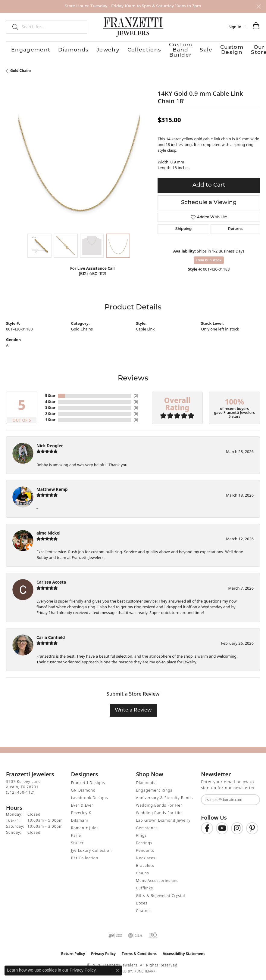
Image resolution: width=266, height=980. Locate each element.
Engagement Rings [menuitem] (154, 789)
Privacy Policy (103, 952)
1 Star (50, 418)
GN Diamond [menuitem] (83, 789)
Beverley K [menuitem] (81, 811)
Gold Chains (21, 69)
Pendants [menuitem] (145, 849)
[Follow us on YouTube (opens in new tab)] (222, 827)
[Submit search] (13, 27)
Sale (167, 49)
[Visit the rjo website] (153, 934)
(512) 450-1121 (92, 273)
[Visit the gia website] (135, 934)
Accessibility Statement (184, 952)
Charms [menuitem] (144, 909)
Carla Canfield (51, 636)
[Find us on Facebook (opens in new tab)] (207, 827)
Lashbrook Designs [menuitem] (90, 796)
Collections (98, 49)
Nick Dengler (50, 444)
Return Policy (73, 952)
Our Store (224, 49)
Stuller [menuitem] (78, 841)
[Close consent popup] (117, 970)
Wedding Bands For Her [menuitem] (159, 804)
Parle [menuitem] (76, 834)
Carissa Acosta (51, 580)
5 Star (50, 394)
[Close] (259, 6)
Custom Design (193, 49)
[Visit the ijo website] (115, 934)
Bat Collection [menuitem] (85, 856)
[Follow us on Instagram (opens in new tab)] (237, 827)
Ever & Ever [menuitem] (82, 804)
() (136, 394)
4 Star (50, 400)
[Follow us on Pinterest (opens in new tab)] (252, 827)
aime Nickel (49, 531)
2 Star (50, 412)
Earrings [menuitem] (144, 841)
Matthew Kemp (52, 488)
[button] (237, 27)
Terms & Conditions (139, 952)
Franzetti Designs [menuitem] (88, 781)
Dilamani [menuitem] (80, 819)
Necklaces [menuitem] (146, 856)
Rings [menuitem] (142, 834)
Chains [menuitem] (143, 871)
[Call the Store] (21, 791)
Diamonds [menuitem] (146, 781)
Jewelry (73, 49)
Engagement (19, 49)
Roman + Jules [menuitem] (85, 826)
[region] (79, 156)
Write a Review (133, 709)
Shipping (183, 228)
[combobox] (52, 27)
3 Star (50, 406)
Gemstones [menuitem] (147, 826)
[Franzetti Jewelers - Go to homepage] (133, 27)
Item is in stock (209, 258)
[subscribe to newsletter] (252, 798)
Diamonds (49, 49)
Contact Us (249, 49)
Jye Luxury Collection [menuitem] (91, 849)
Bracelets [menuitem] (145, 864)
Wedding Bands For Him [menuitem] (160, 811)
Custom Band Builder (136, 49)
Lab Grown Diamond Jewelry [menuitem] (163, 819)
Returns (235, 228)
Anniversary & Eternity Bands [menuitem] (165, 796)
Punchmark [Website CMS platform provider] (145, 970)
